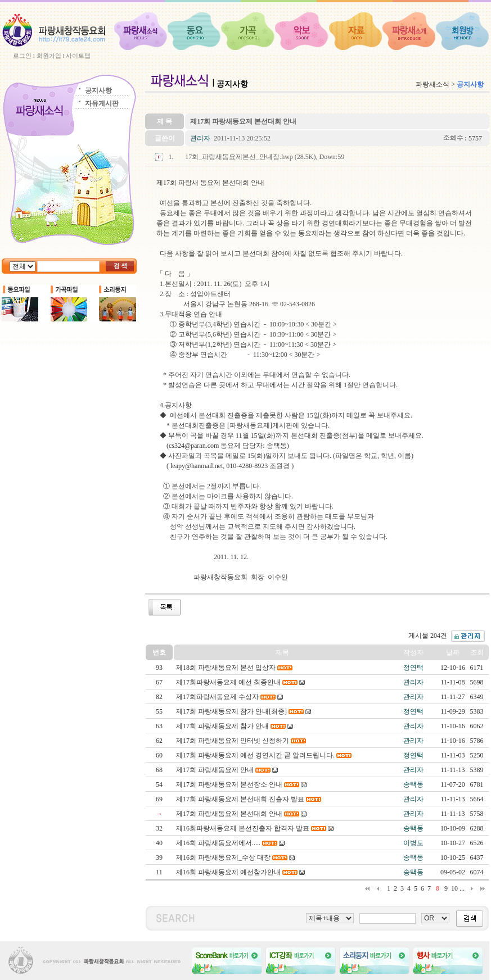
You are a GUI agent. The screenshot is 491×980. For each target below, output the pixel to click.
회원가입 (49, 56)
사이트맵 (78, 56)
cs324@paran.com (194, 446)
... (462, 888)
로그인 (22, 56)
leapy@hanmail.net (197, 466)
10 (454, 888)
